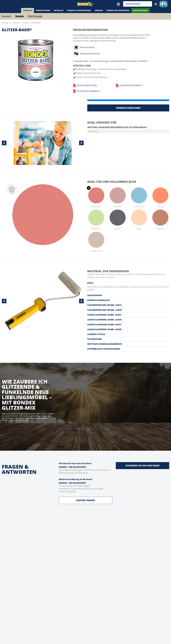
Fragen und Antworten (118, 10)
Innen (20, 16)
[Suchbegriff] (138, 4)
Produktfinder (43, 10)
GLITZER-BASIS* (35, 23)
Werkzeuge (35, 16)
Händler (99, 10)
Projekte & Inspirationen (79, 10)
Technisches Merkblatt (87, 91)
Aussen (7, 16)
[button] (118, 4)
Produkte (28, 10)
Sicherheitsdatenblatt (129, 85)
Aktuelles (59, 10)
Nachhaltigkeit (141, 10)
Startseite (5, 23)
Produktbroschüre (85, 85)
